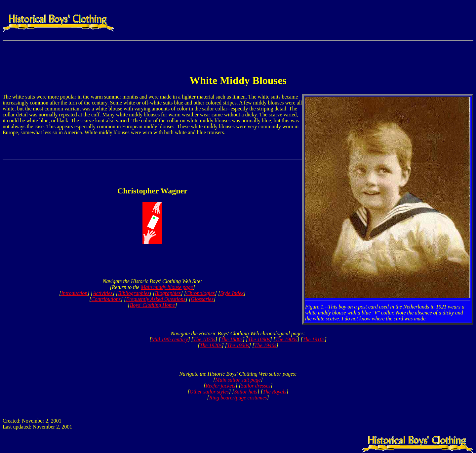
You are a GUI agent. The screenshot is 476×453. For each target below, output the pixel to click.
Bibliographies (134, 293)
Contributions (106, 299)
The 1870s (204, 339)
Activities (103, 293)
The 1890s (259, 339)
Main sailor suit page (238, 380)
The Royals (275, 392)
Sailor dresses (256, 386)
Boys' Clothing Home (153, 305)
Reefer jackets (220, 386)
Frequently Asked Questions (156, 299)
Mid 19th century (170, 339)
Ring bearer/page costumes (238, 398)
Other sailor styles (209, 392)
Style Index (232, 293)
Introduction (74, 293)
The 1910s (314, 339)
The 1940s (265, 345)
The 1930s (238, 345)
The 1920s (211, 345)
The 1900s (286, 339)
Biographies (168, 293)
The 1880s (232, 339)
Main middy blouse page (167, 287)
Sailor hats (246, 392)
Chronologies (200, 293)
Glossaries (202, 299)
